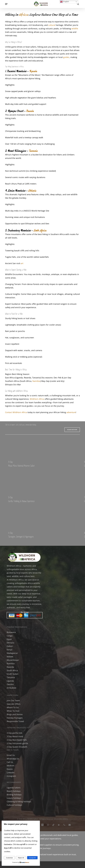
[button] (6, 4)
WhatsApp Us (13, 759)
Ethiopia (32, 190)
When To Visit (13, 711)
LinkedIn (11, 773)
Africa (23, 15)
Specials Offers (14, 704)
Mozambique (13, 660)
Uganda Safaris (14, 788)
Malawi (10, 657)
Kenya (9, 650)
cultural (52, 25)
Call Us (10, 762)
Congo (10, 636)
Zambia (10, 684)
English (64, 2)
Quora (10, 769)
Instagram (11, 776)
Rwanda (30, 111)
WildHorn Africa (37, 399)
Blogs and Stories (15, 714)
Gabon (10, 646)
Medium (11, 766)
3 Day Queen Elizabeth (17, 747)
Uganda (33, 71)
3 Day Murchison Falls (17, 740)
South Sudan (13, 674)
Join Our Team (13, 700)
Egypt (9, 639)
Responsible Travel (15, 721)
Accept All (32, 858)
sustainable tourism (31, 601)
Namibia (36, 381)
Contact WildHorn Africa (16, 412)
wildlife (75, 29)
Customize (9, 858)
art (22, 263)
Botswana (11, 632)
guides (66, 57)
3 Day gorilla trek (14, 733)
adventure (71, 412)
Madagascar (12, 653)
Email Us (11, 755)
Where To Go (13, 707)
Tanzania (33, 151)
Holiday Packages (15, 718)
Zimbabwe (11, 688)
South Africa (40, 230)
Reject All (21, 858)
